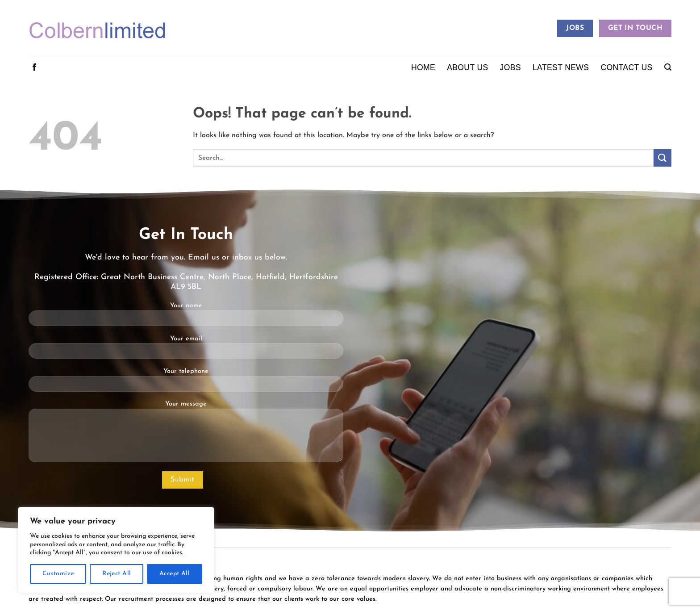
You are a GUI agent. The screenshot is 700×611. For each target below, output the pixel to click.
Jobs (510, 67)
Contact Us (626, 67)
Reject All (117, 574)
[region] (116, 550)
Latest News (561, 67)
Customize (58, 574)
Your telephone (186, 383)
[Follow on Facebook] (34, 67)
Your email (186, 350)
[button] (668, 67)
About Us (467, 67)
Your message (186, 435)
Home (423, 67)
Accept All (175, 574)
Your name (186, 317)
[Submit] (662, 158)
